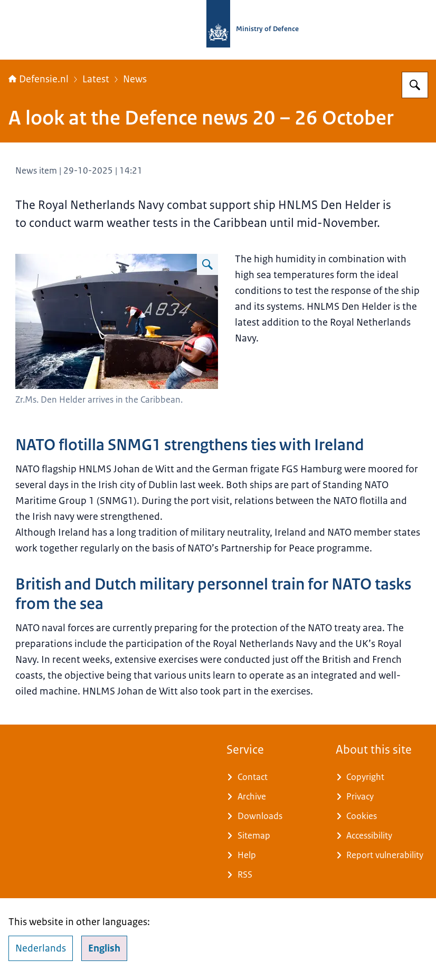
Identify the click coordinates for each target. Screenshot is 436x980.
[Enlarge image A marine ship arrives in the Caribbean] (207, 264)
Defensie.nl (39, 79)
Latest (96, 79)
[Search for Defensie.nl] (415, 85)
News (135, 79)
